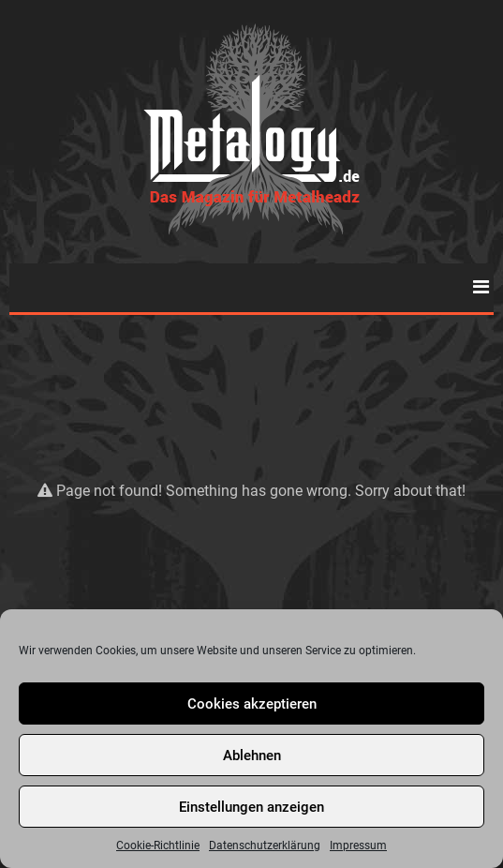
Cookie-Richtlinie (158, 846)
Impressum (358, 846)
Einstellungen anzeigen (251, 807)
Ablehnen (252, 756)
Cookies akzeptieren (252, 704)
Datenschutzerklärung (265, 846)
